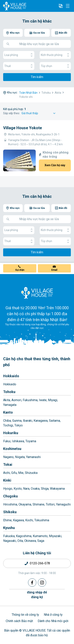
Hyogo (8, 489)
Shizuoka (31, 473)
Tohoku (9, 392)
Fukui (7, 441)
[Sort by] (39, 113)
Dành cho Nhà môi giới (53, 621)
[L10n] (61, 6)
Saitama (54, 421)
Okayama (25, 504)
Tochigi (8, 425)
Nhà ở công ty (53, 615)
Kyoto (18, 489)
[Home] (37, 293)
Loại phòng (19, 55)
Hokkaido (11, 376)
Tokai (8, 464)
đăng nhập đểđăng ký (37, 595)
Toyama (31, 441)
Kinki (7, 480)
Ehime (7, 520)
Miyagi (53, 400)
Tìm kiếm (37, 77)
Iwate (43, 400)
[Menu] (68, 6)
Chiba (7, 421)
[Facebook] (32, 583)
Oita (20, 541)
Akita (7, 400)
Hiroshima (10, 504)
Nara (26, 489)
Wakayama (57, 489)
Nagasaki (10, 541)
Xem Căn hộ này (55, 165)
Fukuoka (9, 536)
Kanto (8, 412)
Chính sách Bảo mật (19, 621)
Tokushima (42, 520)
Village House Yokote (22, 128)
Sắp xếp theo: (12, 113)
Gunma (17, 421)
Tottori (50, 504)
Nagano (8, 457)
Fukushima (30, 400)
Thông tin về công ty (25, 615)
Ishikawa (18, 441)
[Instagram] (42, 583)
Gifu (14, 473)
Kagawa (18, 520)
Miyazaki (55, 536)
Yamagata (10, 405)
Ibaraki (28, 421)
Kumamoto (40, 536)
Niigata (20, 457)
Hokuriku (11, 433)
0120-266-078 (40, 563)
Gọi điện (20, 270)
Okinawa (30, 541)
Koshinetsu (12, 449)
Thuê (19, 66)
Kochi (29, 520)
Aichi (7, 473)
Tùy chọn (55, 66)
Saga (41, 541)
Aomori (16, 400)
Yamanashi (33, 457)
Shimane (38, 504)
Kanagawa (41, 421)
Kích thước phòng (55, 55)
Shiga (45, 489)
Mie (21, 473)
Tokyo (19, 425)
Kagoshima (24, 536)
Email (54, 270)
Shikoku (10, 512)
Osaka (35, 489)
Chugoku (10, 496)
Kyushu (9, 528)
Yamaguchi (63, 504)
